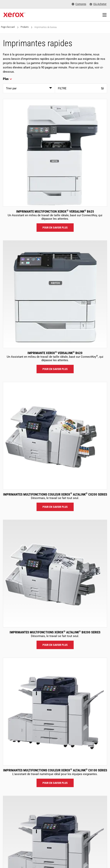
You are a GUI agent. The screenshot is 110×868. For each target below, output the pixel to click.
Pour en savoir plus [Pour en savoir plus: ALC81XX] (55, 783)
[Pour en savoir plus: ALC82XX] (55, 436)
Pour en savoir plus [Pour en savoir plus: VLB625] (55, 228)
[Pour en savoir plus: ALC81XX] (55, 712)
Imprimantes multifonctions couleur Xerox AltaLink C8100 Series (55, 770)
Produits (25, 27)
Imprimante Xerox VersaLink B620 (55, 353)
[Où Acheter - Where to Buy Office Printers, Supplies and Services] (98, 4)
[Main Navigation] (104, 15)
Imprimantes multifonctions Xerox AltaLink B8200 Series (55, 632)
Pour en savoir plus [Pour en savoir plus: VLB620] (55, 369)
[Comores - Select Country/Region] (79, 4)
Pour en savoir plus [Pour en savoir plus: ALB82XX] (55, 645)
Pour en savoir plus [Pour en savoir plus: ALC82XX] (55, 507)
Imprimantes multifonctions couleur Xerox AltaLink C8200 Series (55, 494)
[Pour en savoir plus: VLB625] (55, 153)
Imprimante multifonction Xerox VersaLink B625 (55, 211)
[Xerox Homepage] (14, 15)
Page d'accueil (8, 27)
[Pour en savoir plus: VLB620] (55, 294)
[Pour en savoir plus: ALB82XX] (55, 574)
